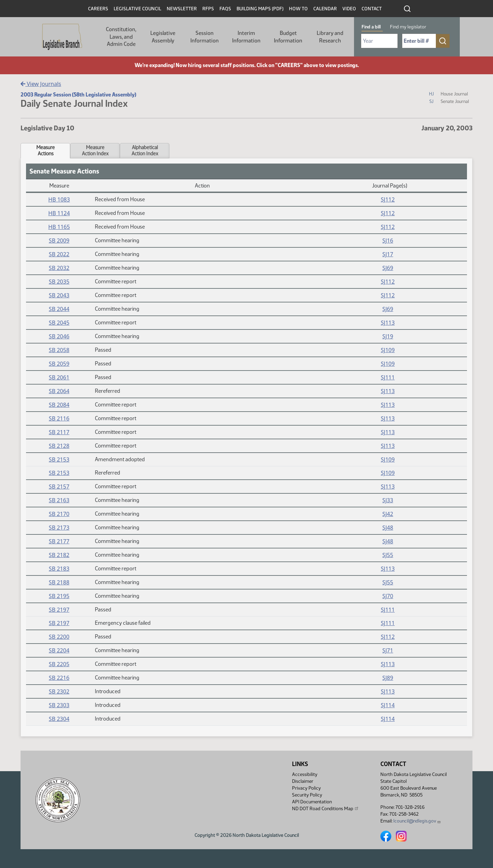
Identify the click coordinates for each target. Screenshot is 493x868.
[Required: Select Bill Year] (379, 41)
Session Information (205, 37)
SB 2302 (59, 691)
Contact (372, 9)
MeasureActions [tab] (46, 151)
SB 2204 (59, 650)
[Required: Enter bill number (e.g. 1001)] (419, 41)
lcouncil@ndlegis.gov (417, 821)
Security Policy (307, 795)
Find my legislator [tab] (408, 27)
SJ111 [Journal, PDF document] (388, 377)
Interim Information (246, 37)
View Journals (41, 84)
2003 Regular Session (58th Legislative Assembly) (78, 95)
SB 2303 (59, 705)
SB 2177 (59, 541)
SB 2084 (59, 405)
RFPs (208, 9)
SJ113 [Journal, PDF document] (388, 323)
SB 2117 (59, 432)
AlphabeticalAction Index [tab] (145, 151)
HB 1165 (59, 227)
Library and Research (330, 37)
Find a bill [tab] (371, 27)
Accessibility (305, 774)
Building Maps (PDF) (260, 9)
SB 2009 (59, 241)
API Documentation (312, 802)
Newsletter (182, 9)
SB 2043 (59, 295)
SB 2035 (59, 282)
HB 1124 (59, 213)
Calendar (325, 9)
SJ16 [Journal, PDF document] (388, 241)
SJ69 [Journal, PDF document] (388, 268)
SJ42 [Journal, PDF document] (388, 514)
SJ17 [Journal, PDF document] (388, 254)
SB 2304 (59, 719)
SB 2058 (59, 350)
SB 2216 (59, 678)
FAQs (225, 9)
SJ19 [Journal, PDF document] (388, 336)
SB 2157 (59, 487)
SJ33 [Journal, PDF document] (388, 500)
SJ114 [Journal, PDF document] (388, 705)
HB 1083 (59, 199)
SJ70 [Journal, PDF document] (388, 596)
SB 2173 (59, 528)
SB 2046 (59, 336)
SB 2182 (59, 555)
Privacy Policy (306, 788)
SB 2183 (59, 569)
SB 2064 (59, 391)
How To (298, 9)
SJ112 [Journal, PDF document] (388, 199)
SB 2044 (59, 309)
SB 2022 (59, 254)
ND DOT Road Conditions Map (326, 808)
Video (349, 9)
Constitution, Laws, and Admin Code (121, 37)
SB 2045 (59, 323)
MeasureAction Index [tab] (95, 151)
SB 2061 (59, 377)
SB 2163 (59, 500)
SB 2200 (59, 637)
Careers (98, 9)
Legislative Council (137, 9)
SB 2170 (59, 514)
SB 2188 (59, 582)
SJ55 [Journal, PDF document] (388, 555)
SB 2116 (59, 418)
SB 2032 (59, 268)
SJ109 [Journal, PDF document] (388, 350)
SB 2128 (59, 446)
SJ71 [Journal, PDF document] (388, 650)
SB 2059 (59, 364)
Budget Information (288, 37)
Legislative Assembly (163, 37)
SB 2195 (59, 596)
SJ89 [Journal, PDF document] (388, 678)
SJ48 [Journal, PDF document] (388, 528)
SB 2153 (59, 459)
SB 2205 (59, 664)
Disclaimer (303, 781)
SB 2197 (59, 610)
